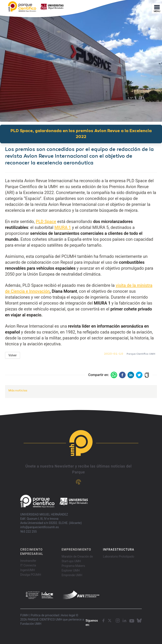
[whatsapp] (114, 375)
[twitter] (139, 375)
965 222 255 (28, 532)
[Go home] (54, 501)
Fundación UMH (31, 624)
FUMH (24, 615)
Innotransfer (28, 561)
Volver (13, 355)
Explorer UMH (71, 570)
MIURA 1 (63, 227)
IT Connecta (28, 565)
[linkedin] (131, 375)
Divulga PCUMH (31, 575)
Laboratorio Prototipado (119, 556)
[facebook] (122, 375)
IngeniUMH (28, 570)
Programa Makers (73, 566)
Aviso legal (68, 615)
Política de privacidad (45, 615)
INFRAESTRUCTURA (119, 550)
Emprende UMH (72, 575)
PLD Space (46, 222)
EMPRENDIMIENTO (76, 550)
